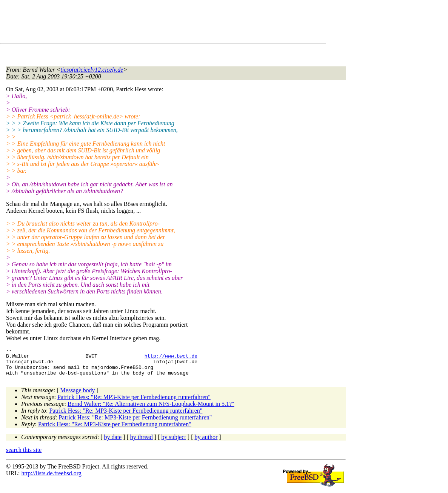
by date (113, 443)
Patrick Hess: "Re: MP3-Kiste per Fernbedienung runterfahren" (134, 403)
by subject (174, 443)
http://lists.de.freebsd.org (51, 479)
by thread (142, 443)
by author (206, 443)
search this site (24, 455)
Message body (78, 396)
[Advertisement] (143, 23)
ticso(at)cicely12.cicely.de (92, 70)
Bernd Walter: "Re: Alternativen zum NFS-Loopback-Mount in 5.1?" (151, 409)
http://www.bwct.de (171, 358)
